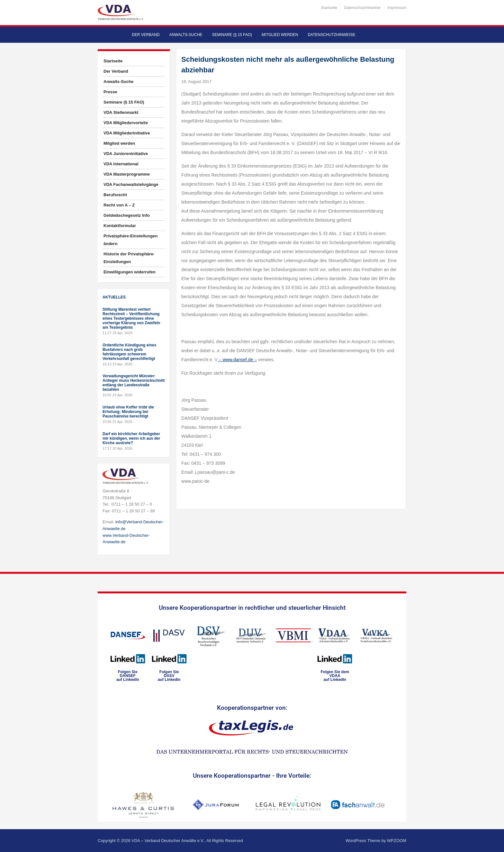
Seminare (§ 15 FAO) (232, 35)
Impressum (397, 8)
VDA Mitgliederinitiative (127, 133)
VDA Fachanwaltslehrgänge (131, 184)
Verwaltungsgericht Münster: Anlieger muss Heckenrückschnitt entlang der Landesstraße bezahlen (134, 383)
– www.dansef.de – (237, 360)
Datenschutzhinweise (362, 8)
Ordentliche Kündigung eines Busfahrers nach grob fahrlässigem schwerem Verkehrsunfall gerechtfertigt (129, 352)
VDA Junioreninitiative (126, 154)
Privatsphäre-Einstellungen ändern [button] (130, 240)
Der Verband (146, 35)
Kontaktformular (120, 226)
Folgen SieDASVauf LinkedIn (169, 676)
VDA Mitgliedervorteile (126, 123)
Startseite (329, 8)
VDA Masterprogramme (127, 174)
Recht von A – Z (119, 205)
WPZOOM (397, 841)
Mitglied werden (280, 35)
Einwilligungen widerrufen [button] (130, 272)
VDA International (121, 164)
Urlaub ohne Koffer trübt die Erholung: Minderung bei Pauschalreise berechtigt (128, 412)
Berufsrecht (115, 195)
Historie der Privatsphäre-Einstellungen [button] (129, 258)
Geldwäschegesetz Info (127, 215)
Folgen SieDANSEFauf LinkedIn (128, 676)
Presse (110, 92)
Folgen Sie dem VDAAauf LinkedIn (335, 676)
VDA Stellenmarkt (121, 112)
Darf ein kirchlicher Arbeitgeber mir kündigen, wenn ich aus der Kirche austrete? (131, 438)
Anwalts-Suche (186, 35)
